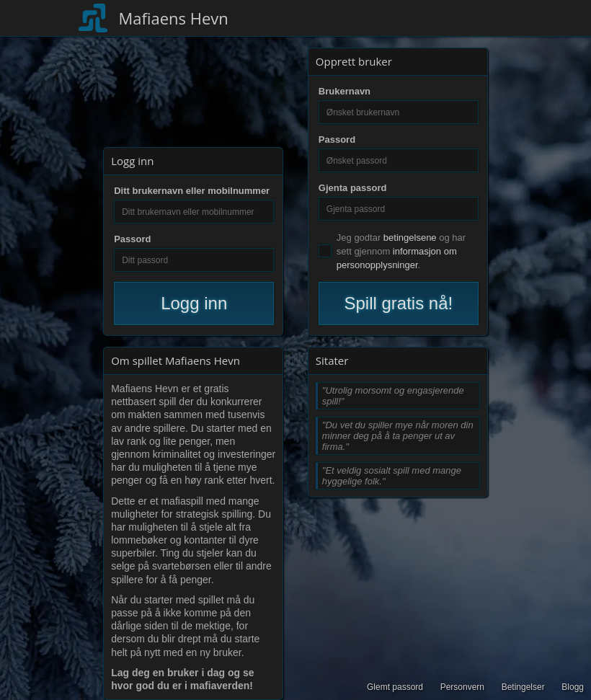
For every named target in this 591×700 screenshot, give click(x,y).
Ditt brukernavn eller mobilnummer (192, 191)
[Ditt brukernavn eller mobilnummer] (194, 212)
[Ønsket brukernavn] (399, 112)
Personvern (462, 687)
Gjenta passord (353, 188)
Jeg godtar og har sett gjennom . (401, 251)
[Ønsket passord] (399, 160)
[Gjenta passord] (399, 209)
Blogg (573, 687)
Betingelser (523, 687)
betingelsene (410, 238)
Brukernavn (345, 91)
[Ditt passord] (194, 260)
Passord (132, 239)
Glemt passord (395, 687)
